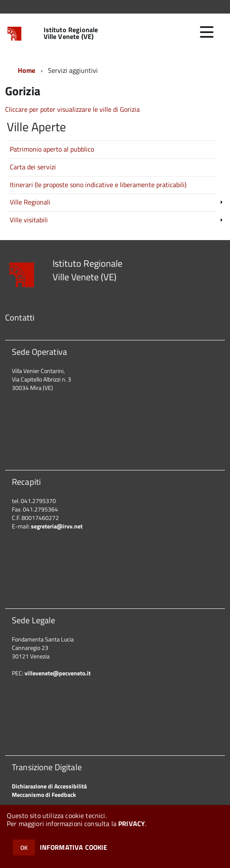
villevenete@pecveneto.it (58, 673)
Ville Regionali (30, 202)
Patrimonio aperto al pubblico (52, 149)
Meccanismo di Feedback (44, 795)
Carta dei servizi (33, 167)
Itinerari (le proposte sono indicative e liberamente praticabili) (98, 185)
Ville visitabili (29, 220)
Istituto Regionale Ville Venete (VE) (71, 33)
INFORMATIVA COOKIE (74, 847)
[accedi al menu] (207, 32)
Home (27, 70)
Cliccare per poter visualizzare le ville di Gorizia (72, 109)
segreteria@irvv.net (57, 526)
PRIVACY (132, 824)
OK (24, 847)
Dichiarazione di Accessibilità (49, 786)
